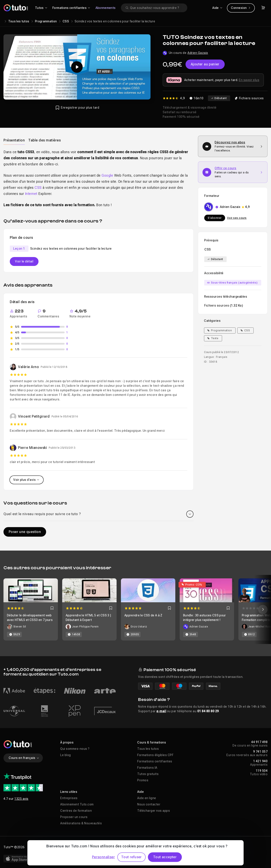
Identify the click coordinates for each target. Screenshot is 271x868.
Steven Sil (20, 627)
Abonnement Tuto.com (77, 804)
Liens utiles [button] (69, 792)
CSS (66, 21)
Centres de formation (76, 811)
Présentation (14, 140)
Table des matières (44, 140)
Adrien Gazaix (198, 53)
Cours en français (24, 758)
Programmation (46, 21)
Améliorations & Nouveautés (81, 823)
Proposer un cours (74, 817)
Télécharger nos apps (154, 811)
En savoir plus (249, 80)
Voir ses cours (237, 218)
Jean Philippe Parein (85, 627)
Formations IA (147, 768)
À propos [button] (67, 742)
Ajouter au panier (205, 64)
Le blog (66, 755)
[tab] (14, 140)
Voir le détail (24, 261)
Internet (31, 194)
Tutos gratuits (148, 774)
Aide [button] (141, 792)
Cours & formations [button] (152, 742)
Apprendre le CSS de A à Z (143, 615)
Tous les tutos (19, 21)
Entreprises (69, 798)
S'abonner (215, 218)
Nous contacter (149, 804)
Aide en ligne (147, 798)
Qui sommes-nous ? (75, 749)
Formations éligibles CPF (155, 755)
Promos (143, 780)
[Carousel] (135, 610)
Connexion (241, 8)
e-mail (161, 711)
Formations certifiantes (155, 761)
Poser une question (25, 532)
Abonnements (106, 8)
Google (107, 175)
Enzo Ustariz (139, 627)
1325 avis (21, 799)
